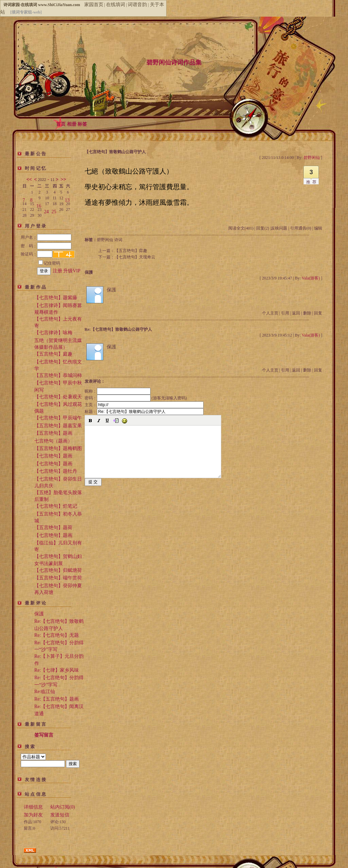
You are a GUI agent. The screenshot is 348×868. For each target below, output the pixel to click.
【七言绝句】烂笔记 (56, 506)
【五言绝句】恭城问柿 (58, 375)
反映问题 (279, 228)
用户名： (46, 237)
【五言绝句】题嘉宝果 (58, 426)
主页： (144, 405)
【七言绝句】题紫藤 (56, 298)
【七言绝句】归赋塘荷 (58, 570)
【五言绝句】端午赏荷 (58, 578)
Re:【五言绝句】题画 (57, 699)
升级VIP (72, 271)
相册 (72, 124)
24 (46, 210)
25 (54, 210)
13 (67, 199)
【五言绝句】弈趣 (131, 251)
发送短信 (60, 815)
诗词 (118, 240)
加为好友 (33, 815)
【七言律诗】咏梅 (53, 333)
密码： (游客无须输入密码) (136, 398)
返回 (296, 313)
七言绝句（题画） (53, 441)
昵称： (118, 391)
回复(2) (263, 228)
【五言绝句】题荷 (53, 528)
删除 (307, 313)
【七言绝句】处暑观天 (58, 397)
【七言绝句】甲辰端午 (58, 418)
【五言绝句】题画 (53, 433)
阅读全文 (241, 228)
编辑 (318, 228)
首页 (61, 124)
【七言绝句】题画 (53, 456)
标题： (144, 412)
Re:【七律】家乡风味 (57, 670)
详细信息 (33, 807)
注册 (57, 271)
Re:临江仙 (45, 692)
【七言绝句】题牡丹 (56, 471)
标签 (82, 124)
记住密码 (49, 263)
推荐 (312, 182)
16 (39, 205)
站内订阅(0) (63, 807)
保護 (39, 614)
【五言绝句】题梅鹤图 (58, 448)
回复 (318, 313)
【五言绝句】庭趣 (53, 354)
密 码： (46, 246)
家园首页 (94, 5)
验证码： (37, 254)
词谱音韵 (137, 5)
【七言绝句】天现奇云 (135, 257)
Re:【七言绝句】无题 (57, 635)
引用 (285, 313)
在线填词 (116, 5)
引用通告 (301, 228)
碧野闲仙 (105, 240)
